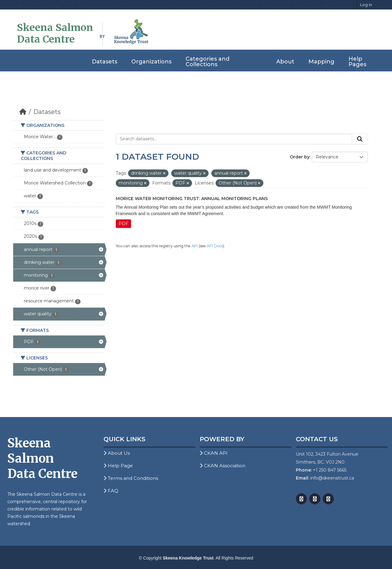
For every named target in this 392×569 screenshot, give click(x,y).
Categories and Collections (207, 62)
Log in (366, 5)
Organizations (151, 62)
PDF (123, 224)
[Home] (23, 112)
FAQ (111, 491)
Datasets (105, 62)
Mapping (321, 62)
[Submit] (360, 139)
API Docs (215, 246)
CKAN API (214, 453)
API (195, 246)
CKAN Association (222, 466)
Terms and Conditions (131, 478)
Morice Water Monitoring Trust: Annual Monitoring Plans (192, 199)
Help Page (118, 466)
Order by (300, 157)
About (285, 62)
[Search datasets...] (234, 139)
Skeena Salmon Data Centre (55, 33)
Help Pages (357, 62)
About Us (117, 453)
